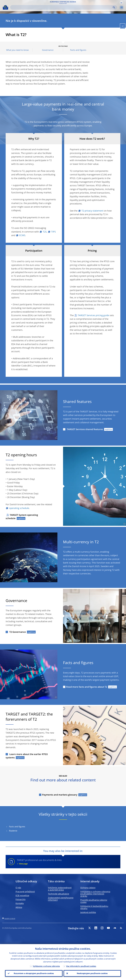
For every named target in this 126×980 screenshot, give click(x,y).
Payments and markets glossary (60, 795)
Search (114, 7)
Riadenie (13, 831)
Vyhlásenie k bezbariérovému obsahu (94, 907)
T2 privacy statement (92, 211)
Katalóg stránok (10, 918)
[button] (121, 3)
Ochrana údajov (88, 888)
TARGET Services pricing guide (93, 315)
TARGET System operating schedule (22, 517)
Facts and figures (78, 50)
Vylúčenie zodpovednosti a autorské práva (60, 889)
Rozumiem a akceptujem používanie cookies (34, 973)
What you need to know (17, 50)
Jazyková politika (88, 912)
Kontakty (20, 903)
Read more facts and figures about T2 (87, 687)
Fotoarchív (21, 899)
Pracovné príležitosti (25, 892)
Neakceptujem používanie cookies (92, 973)
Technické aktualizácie (58, 894)
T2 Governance (17, 632)
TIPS (53, 232)
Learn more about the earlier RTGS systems (27, 756)
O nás (18, 888)
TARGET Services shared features (85, 429)
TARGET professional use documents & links (67, 862)
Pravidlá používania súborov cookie (94, 901)
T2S (45, 232)
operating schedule (19, 508)
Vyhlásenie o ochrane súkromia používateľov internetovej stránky (95, 894)
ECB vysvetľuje (22, 895)
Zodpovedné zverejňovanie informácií (61, 899)
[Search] (62, 7)
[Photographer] (56, 438)
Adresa (19, 907)
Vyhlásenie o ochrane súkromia (46, 966)
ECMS (22, 235)
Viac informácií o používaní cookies (81, 966)
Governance (48, 50)
